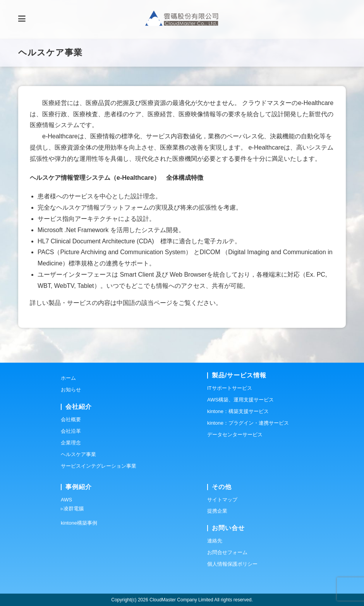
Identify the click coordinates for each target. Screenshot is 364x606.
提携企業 (217, 511)
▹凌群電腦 (72, 509)
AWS (66, 500)
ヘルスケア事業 (78, 454)
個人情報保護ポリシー (232, 564)
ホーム (68, 378)
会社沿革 (71, 431)
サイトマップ (222, 500)
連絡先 (215, 541)
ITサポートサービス (230, 388)
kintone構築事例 (79, 523)
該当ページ (157, 303)
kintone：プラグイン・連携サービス (248, 423)
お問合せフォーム (227, 552)
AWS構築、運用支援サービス (240, 400)
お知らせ (71, 390)
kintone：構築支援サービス (238, 411)
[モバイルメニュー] (22, 19)
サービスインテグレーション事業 (99, 466)
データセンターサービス (235, 435)
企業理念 (71, 443)
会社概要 (71, 419)
